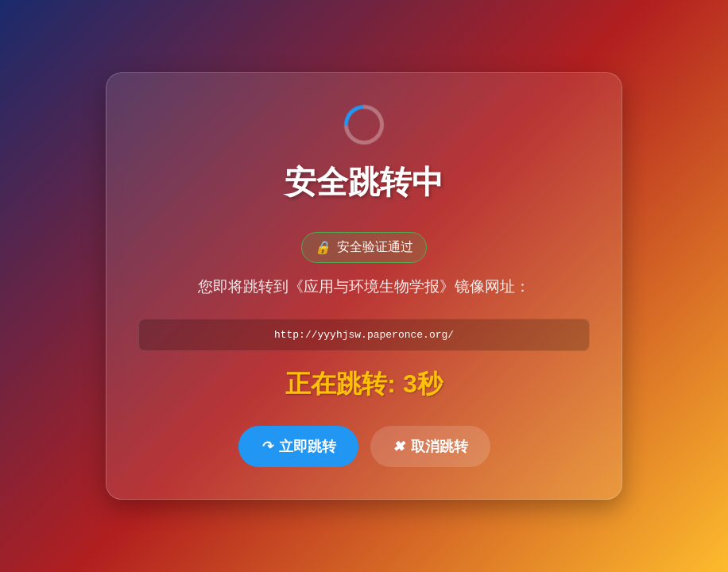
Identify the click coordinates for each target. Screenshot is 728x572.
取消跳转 (430, 448)
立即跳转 (298, 448)
